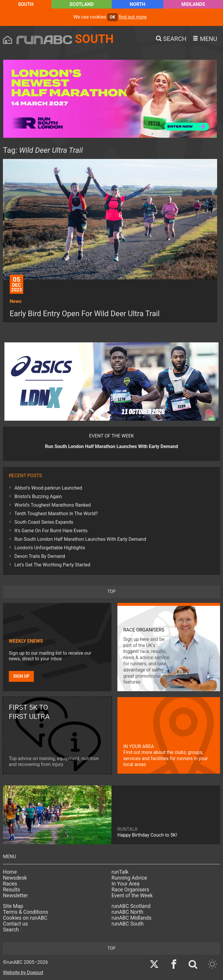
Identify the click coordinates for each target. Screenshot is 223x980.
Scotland (81, 4)
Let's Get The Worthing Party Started (52, 565)
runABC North (127, 912)
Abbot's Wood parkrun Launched (48, 488)
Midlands (193, 4)
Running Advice (129, 878)
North (138, 4)
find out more (133, 17)
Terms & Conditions (25, 912)
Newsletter (15, 896)
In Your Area (125, 884)
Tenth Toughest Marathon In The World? (56, 514)
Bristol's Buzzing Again (38, 496)
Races (10, 884)
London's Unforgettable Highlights (50, 548)
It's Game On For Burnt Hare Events (51, 531)
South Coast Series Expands (44, 522)
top (111, 592)
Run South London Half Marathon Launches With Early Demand (80, 539)
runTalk (120, 872)
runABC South (128, 924)
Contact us (15, 924)
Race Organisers (130, 890)
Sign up (21, 676)
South (26, 4)
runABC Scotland (131, 906)
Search (11, 930)
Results (11, 890)
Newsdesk (15, 878)
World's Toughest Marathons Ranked (53, 505)
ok (113, 17)
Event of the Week (132, 896)
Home (10, 872)
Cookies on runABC (25, 918)
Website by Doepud (23, 972)
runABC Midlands (132, 918)
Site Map (13, 906)
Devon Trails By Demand (40, 556)
